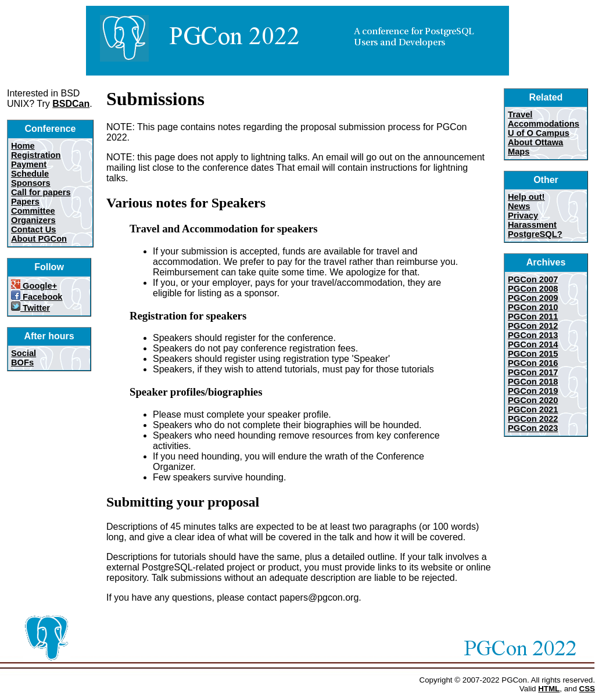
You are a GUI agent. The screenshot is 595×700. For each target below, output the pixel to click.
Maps (519, 152)
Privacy (523, 216)
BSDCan (71, 104)
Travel (520, 114)
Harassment (532, 225)
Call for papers (41, 192)
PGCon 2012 (533, 326)
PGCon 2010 (533, 307)
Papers (25, 202)
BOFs (22, 362)
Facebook (37, 297)
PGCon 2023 (533, 428)
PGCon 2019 (533, 391)
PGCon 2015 (533, 354)
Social (24, 353)
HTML (549, 689)
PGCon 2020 (533, 400)
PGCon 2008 (533, 289)
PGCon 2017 (533, 372)
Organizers (33, 220)
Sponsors (31, 183)
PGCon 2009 (533, 298)
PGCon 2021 (533, 410)
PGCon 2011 (533, 317)
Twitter (31, 308)
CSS (587, 689)
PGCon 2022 (533, 419)
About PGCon (39, 239)
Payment (29, 164)
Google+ (34, 286)
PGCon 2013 (533, 335)
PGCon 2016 (533, 363)
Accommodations (544, 124)
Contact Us (33, 229)
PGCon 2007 (533, 279)
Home (23, 146)
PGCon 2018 (533, 382)
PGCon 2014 (533, 344)
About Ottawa (535, 142)
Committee (33, 211)
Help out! (526, 197)
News (519, 206)
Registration (36, 155)
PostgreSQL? (535, 234)
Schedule (30, 174)
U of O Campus (539, 133)
